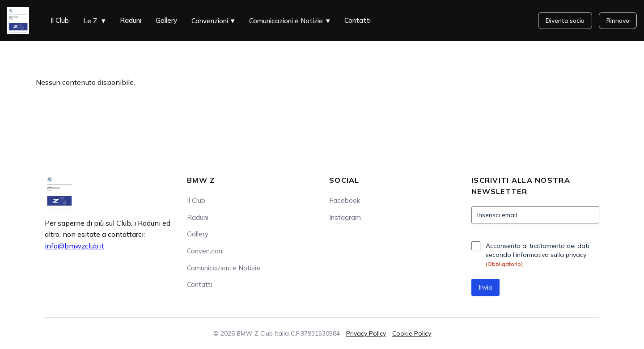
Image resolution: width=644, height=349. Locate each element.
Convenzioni (210, 21)
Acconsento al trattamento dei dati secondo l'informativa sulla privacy (537, 255)
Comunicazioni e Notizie (286, 21)
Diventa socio (565, 21)
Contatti (358, 20)
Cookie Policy (412, 333)
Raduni (131, 20)
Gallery (166, 20)
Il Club (60, 20)
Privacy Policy (366, 333)
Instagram (345, 217)
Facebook (345, 200)
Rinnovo (618, 21)
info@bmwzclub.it (74, 246)
